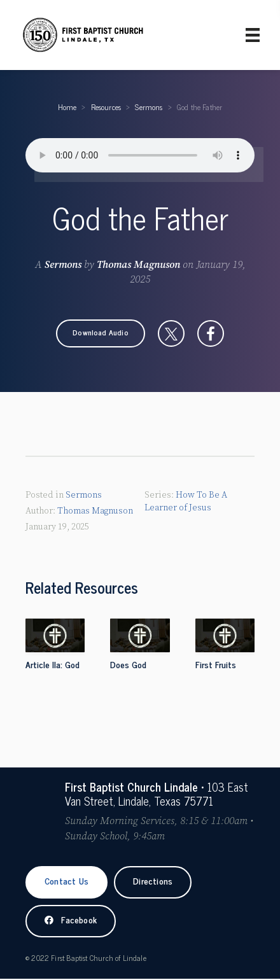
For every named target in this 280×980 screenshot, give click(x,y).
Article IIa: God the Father (52, 672)
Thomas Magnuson (138, 265)
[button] (101, 333)
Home (67, 107)
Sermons (149, 107)
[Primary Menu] (253, 35)
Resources (106, 107)
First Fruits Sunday (216, 672)
